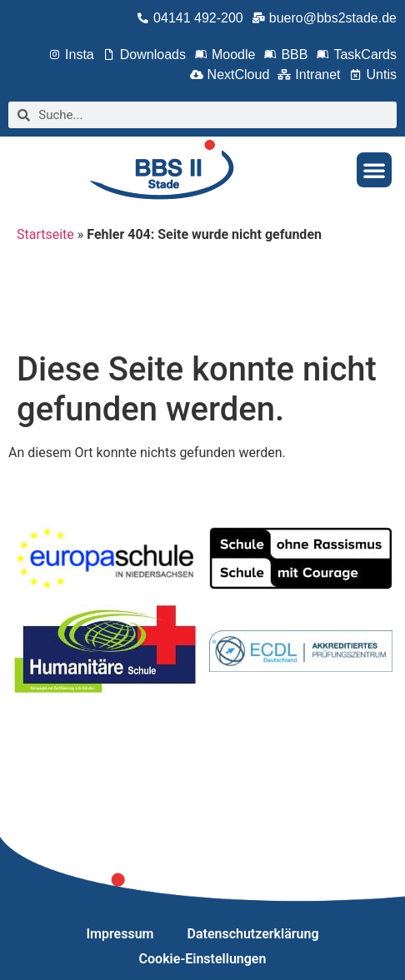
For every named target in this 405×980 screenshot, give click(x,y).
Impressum (120, 934)
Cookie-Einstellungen (203, 959)
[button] (374, 170)
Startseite (45, 234)
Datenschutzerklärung (253, 934)
